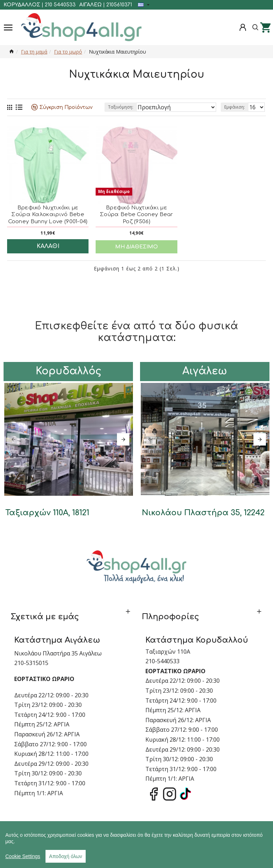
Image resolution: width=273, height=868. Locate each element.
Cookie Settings (23, 856)
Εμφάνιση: (235, 107)
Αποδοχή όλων (66, 856)
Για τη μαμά (34, 52)
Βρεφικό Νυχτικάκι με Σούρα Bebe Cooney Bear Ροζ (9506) (136, 215)
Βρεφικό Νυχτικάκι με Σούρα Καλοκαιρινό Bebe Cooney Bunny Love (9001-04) (48, 215)
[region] (136, 845)
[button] (13, 439)
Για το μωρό (68, 52)
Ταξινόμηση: (121, 107)
